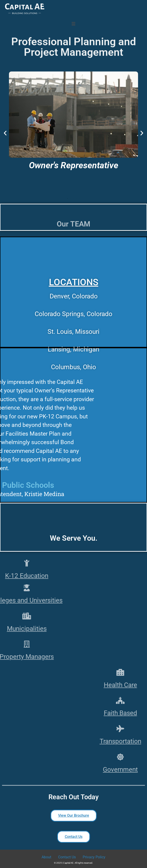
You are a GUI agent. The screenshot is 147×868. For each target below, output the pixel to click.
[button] (74, 24)
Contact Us (67, 857)
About (46, 857)
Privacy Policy (94, 857)
